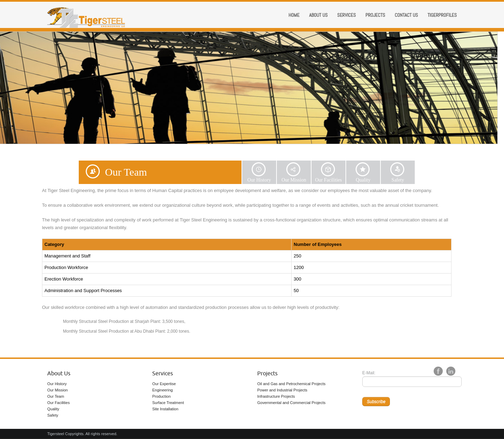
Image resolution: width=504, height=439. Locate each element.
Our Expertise (164, 384)
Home (294, 15)
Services (346, 15)
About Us (59, 374)
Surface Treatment (168, 403)
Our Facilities (58, 403)
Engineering (163, 390)
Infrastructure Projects (276, 396)
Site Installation (165, 409)
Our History (57, 384)
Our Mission (58, 390)
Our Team (56, 396)
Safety (53, 415)
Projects (375, 15)
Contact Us (406, 15)
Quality (53, 409)
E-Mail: (369, 373)
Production (162, 396)
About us (318, 15)
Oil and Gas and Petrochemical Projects (291, 384)
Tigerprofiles (442, 15)
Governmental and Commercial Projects (291, 403)
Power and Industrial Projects (282, 390)
